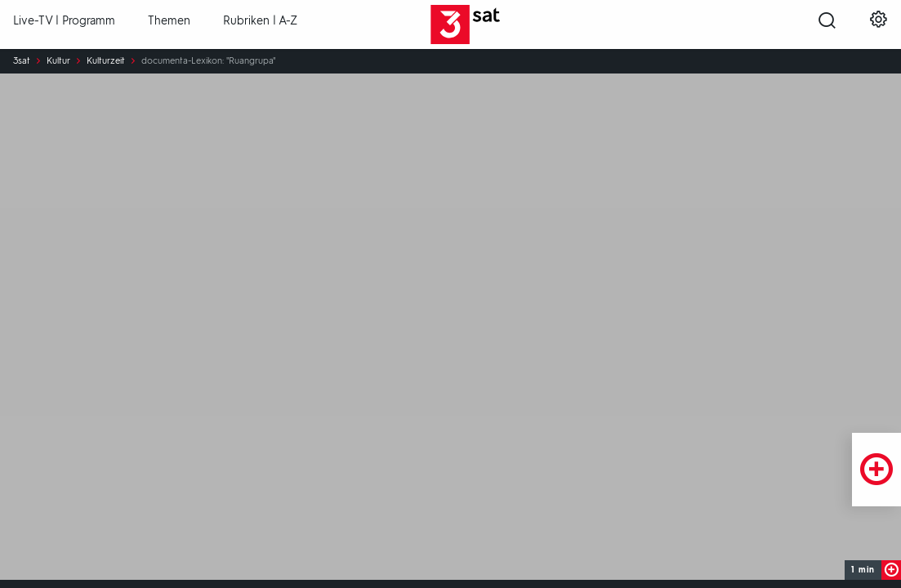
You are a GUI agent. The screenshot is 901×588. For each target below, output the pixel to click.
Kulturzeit (106, 61)
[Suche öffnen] (827, 25)
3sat (22, 61)
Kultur (58, 61)
